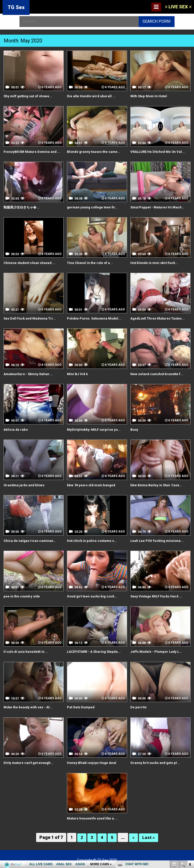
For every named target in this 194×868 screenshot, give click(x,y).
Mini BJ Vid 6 (78, 373)
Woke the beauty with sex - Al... (29, 706)
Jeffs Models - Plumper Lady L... (157, 650)
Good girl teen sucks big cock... (93, 595)
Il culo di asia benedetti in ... (27, 650)
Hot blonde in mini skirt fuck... (155, 262)
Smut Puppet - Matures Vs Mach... (159, 207)
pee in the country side (22, 595)
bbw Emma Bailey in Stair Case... (157, 484)
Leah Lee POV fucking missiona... (158, 539)
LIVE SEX (178, 7)
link (190, 789)
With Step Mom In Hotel (150, 96)
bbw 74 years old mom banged (92, 484)
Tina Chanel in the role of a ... (91, 262)
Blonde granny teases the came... (95, 151)
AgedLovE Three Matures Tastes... (159, 318)
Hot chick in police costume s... (93, 539)
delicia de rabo (16, 428)
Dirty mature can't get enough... (30, 761)
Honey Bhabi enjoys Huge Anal (92, 761)
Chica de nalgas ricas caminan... (31, 539)
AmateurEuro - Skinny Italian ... (29, 373)
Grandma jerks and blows (25, 484)
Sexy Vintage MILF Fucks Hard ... (157, 595)
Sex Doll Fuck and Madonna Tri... (31, 318)
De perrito (139, 706)
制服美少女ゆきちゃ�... (23, 207)
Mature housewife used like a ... (93, 816)
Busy (134, 428)
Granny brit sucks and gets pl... (156, 761)
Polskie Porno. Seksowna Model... (96, 318)
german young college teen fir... (93, 207)
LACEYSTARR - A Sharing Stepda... (95, 650)
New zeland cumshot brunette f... (158, 373)
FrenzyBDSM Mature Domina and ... (33, 151)
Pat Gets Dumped (82, 706)
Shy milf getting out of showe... (29, 96)
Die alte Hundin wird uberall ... (92, 96)
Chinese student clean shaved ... (30, 262)
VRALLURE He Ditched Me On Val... (159, 151)
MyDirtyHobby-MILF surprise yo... (95, 428)
